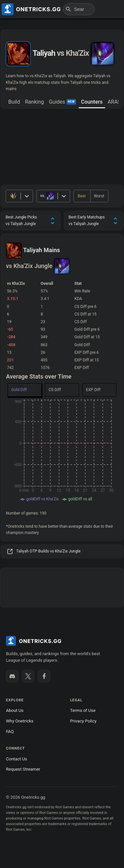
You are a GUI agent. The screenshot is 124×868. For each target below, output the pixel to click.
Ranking (34, 102)
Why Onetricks (20, 721)
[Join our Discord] (12, 676)
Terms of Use (83, 710)
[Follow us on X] (28, 676)
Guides (62, 102)
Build (14, 102)
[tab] (14, 102)
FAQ (10, 732)
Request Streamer (23, 769)
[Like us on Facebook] (44, 676)
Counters (92, 102)
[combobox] (41, 196)
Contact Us (17, 759)
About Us (15, 710)
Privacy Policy (83, 721)
